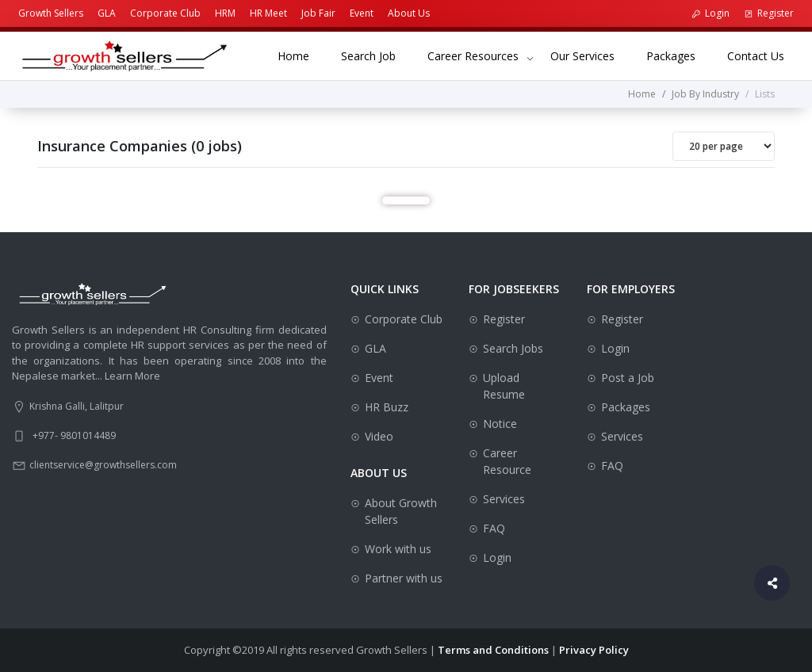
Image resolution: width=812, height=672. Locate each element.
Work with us (398, 549)
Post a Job (628, 378)
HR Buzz (387, 407)
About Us (409, 13)
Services (504, 499)
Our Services (590, 55)
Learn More (132, 376)
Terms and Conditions (493, 650)
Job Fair (318, 13)
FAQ (494, 528)
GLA (107, 13)
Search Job (376, 55)
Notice (500, 424)
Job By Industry (705, 94)
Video (379, 436)
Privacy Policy (594, 650)
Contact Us (764, 55)
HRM (225, 13)
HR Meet (268, 13)
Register (769, 13)
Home (301, 55)
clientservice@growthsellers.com (103, 465)
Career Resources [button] (473, 56)
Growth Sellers (51, 13)
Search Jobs (513, 348)
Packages (679, 55)
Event (362, 13)
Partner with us (404, 578)
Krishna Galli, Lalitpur (77, 406)
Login (710, 13)
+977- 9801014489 (74, 435)
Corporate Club (165, 13)
